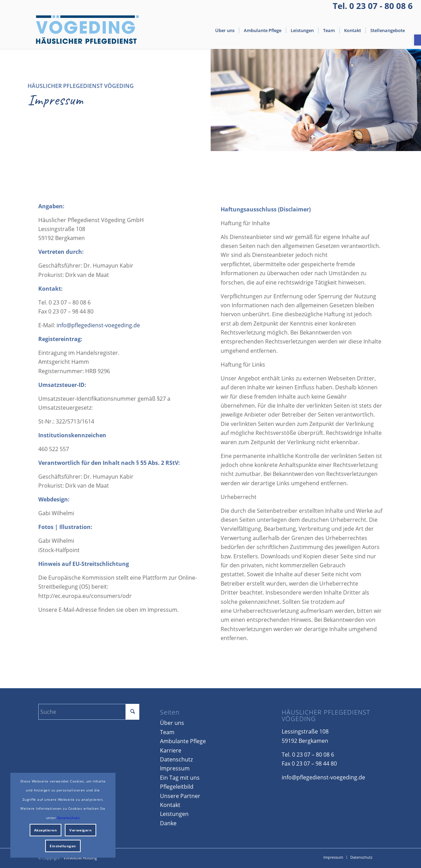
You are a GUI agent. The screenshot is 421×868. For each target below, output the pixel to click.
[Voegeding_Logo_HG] (88, 30)
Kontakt (170, 805)
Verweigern (81, 830)
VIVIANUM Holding (80, 858)
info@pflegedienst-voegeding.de (98, 330)
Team (167, 732)
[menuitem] (225, 30)
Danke (168, 823)
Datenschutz (176, 759)
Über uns (172, 723)
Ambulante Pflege (183, 741)
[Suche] (89, 712)
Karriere (171, 750)
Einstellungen (63, 846)
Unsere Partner (180, 796)
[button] (418, 40)
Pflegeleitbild (177, 787)
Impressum (175, 768)
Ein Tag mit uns (180, 778)
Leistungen (174, 814)
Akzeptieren (46, 830)
